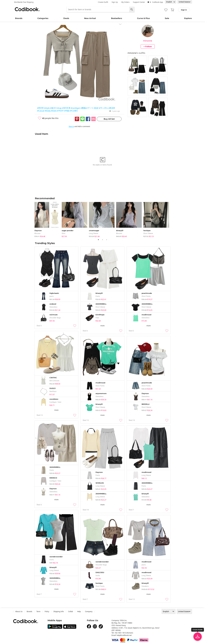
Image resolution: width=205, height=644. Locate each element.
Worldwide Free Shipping (24, 2)
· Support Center (139, 2)
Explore (188, 18)
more (102, 326)
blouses (38, 233)
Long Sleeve (94, 233)
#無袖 (83, 108)
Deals (66, 18)
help (79, 611)
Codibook (27, 9)
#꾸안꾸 (60, 111)
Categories (43, 18)
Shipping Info (59, 611)
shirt (64, 233)
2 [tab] (103, 240)
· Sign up (114, 2)
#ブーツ (90, 108)
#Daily (48, 111)
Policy (47, 611)
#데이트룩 (66, 108)
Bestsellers (117, 18)
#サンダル (103, 108)
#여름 (67, 111)
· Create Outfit (103, 2)
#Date (54, 111)
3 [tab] (107, 240)
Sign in (71, 126)
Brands (19, 18)
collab (70, 611)
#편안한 (41, 108)
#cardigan (75, 108)
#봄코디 (53, 108)
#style (47, 108)
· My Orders (125, 2)
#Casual (41, 111)
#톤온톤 (112, 108)
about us (19, 611)
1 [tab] (98, 240)
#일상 (96, 108)
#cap (59, 108)
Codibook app (157, 2)
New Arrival (90, 18)
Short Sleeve (148, 233)
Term (38, 611)
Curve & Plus (143, 18)
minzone (148, 41)
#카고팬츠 (74, 111)
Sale (167, 18)
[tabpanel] (48, 219)
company (89, 611)
